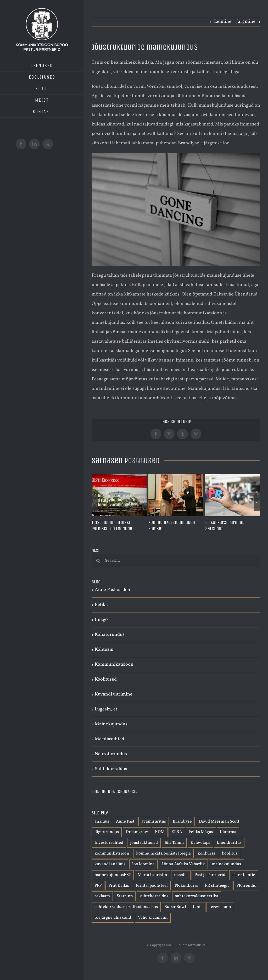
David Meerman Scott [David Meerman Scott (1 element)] (219, 822)
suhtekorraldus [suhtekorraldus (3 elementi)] (154, 896)
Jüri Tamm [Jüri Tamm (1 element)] (174, 843)
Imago (101, 620)
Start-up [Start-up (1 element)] (125, 896)
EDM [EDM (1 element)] (160, 832)
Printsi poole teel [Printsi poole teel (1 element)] (152, 886)
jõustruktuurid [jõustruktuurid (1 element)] (144, 843)
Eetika (101, 605)
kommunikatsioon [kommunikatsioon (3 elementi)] (112, 853)
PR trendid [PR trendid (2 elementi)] (246, 886)
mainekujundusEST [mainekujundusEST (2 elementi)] (113, 875)
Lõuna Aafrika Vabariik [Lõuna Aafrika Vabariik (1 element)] (183, 864)
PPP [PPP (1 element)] (98, 886)
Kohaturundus (110, 635)
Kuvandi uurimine (114, 694)
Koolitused (106, 679)
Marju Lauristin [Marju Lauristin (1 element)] (152, 875)
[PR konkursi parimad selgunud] (233, 477)
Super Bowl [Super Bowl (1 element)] (175, 907)
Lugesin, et (106, 709)
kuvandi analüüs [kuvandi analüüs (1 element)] (110, 864)
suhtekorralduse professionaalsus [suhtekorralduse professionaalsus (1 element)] (126, 907)
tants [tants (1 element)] (198, 907)
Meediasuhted (110, 739)
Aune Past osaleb (112, 590)
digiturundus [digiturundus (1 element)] (107, 832)
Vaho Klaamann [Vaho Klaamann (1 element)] (153, 918)
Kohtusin (104, 650)
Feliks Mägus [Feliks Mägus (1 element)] (201, 832)
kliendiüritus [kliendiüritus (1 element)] (229, 843)
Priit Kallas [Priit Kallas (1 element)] (119, 886)
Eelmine (223, 22)
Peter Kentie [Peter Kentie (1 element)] (244, 875)
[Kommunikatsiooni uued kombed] (176, 477)
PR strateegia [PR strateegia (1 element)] (217, 886)
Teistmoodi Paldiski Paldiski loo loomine (112, 525)
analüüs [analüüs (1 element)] (102, 822)
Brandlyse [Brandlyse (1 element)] (182, 822)
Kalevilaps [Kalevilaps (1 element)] (200, 843)
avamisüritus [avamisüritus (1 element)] (154, 822)
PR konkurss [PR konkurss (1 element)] (186, 886)
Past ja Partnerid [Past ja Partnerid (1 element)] (210, 875)
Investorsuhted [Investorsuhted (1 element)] (109, 843)
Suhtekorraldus (111, 769)
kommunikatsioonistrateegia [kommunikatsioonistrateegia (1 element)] (163, 853)
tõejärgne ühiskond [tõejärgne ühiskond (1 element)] (113, 918)
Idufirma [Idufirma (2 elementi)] (228, 832)
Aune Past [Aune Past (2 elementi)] (125, 822)
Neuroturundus (111, 754)
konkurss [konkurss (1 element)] (206, 853)
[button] (95, 503)
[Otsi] (98, 561)
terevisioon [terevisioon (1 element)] (220, 907)
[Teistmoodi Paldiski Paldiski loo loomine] (119, 477)
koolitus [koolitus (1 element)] (230, 853)
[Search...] (176, 561)
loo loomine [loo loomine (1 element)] (143, 864)
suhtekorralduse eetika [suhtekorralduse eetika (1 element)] (197, 896)
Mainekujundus (111, 724)
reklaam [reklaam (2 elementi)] (102, 896)
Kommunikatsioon (114, 664)
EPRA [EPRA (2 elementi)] (177, 832)
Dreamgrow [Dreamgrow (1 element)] (137, 832)
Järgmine (246, 22)
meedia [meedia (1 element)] (181, 875)
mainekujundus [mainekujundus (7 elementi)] (226, 864)
